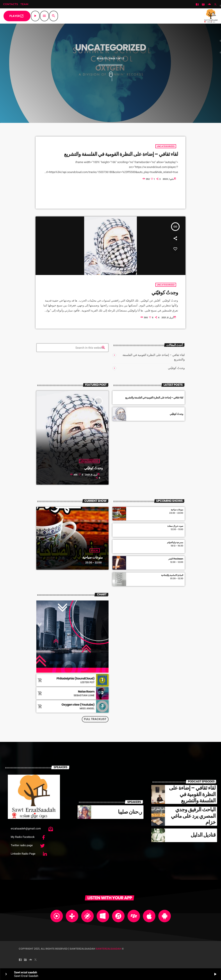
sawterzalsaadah (108, 949)
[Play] (35, 16)
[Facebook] (197, 5)
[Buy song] (41, 680)
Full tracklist (95, 719)
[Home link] (211, 16)
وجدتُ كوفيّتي (176, 368)
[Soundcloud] (209, 5)
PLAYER (17, 16)
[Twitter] (215, 5)
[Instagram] (203, 5)
